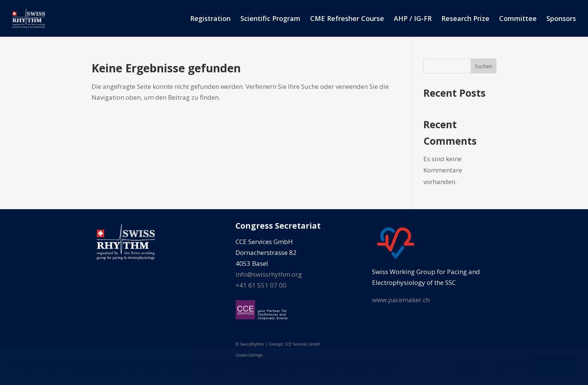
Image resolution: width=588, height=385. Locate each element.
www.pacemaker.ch (401, 300)
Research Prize (465, 19)
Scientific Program (270, 19)
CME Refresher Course (347, 19)
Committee (518, 19)
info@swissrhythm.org (269, 274)
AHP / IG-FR (413, 19)
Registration (210, 19)
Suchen (484, 66)
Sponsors (561, 19)
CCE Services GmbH (302, 344)
